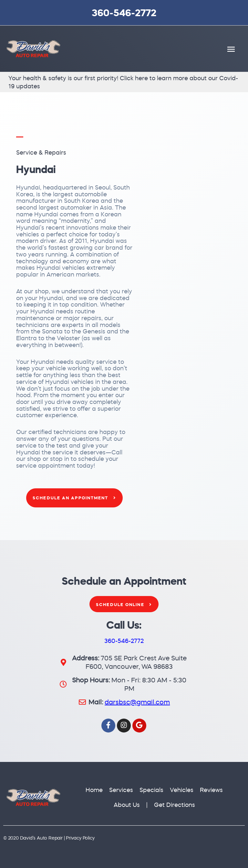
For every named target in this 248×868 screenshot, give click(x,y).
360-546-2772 (124, 13)
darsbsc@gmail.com (137, 702)
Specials (151, 790)
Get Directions (175, 805)
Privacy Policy (80, 838)
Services (121, 790)
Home (94, 790)
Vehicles (182, 790)
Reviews (211, 790)
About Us (127, 805)
